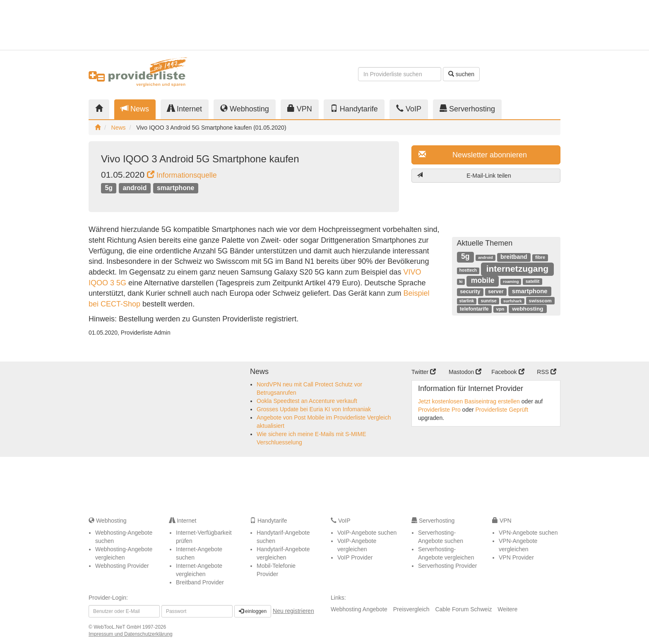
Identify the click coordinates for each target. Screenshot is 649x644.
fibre (540, 257)
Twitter (424, 372)
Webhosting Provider (122, 566)
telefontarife (474, 309)
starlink (467, 301)
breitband (514, 257)
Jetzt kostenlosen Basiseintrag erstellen (469, 401)
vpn (500, 309)
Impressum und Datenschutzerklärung (131, 634)
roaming (511, 281)
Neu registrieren (293, 611)
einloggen (253, 611)
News (135, 109)
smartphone (175, 188)
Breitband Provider (200, 582)
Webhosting (245, 109)
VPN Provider (516, 557)
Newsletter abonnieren (473, 155)
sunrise (488, 301)
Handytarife (354, 109)
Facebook (508, 372)
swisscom (540, 300)
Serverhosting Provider (447, 566)
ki (461, 281)
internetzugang (518, 269)
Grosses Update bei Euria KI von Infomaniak (314, 409)
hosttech (468, 270)
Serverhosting (467, 109)
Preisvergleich (411, 609)
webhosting (528, 309)
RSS (547, 372)
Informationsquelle (182, 175)
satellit (533, 281)
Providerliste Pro (439, 410)
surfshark (513, 301)
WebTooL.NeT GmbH (118, 627)
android (135, 188)
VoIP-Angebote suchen (367, 533)
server (496, 292)
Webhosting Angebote (359, 609)
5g (108, 188)
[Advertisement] (486, 25)
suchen (461, 74)
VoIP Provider (355, 557)
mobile (483, 280)
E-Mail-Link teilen (464, 175)
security (470, 291)
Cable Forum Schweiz (463, 609)
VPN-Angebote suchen (528, 533)
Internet (185, 109)
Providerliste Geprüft (502, 410)
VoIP (409, 109)
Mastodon (465, 372)
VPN (300, 109)
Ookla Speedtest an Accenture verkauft (307, 401)
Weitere (507, 609)
